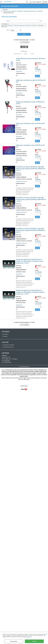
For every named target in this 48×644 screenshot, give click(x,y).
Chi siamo (6, 334)
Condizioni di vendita (9, 345)
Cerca (8, 21)
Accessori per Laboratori (10, 6)
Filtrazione (35, 25)
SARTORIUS (19, 274)
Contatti (5, 336)
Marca (8, 30)
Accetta (34, 641)
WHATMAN (19, 71)
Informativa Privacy (8, 347)
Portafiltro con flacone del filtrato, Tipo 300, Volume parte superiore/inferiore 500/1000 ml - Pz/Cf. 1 (31, 199)
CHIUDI (47, 634)
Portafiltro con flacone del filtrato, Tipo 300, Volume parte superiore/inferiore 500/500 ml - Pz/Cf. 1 (31, 230)
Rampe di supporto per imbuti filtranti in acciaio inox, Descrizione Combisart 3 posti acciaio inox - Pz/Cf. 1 (30, 261)
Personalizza (14, 641)
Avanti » (27, 42)
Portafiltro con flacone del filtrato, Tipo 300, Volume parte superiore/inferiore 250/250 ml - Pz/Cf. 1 (31, 169)
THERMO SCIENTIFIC (21, 182)
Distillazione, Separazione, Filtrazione (22, 25)
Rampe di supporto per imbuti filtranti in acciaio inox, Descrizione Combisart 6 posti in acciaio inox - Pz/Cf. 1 (30, 292)
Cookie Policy (29, 637)
